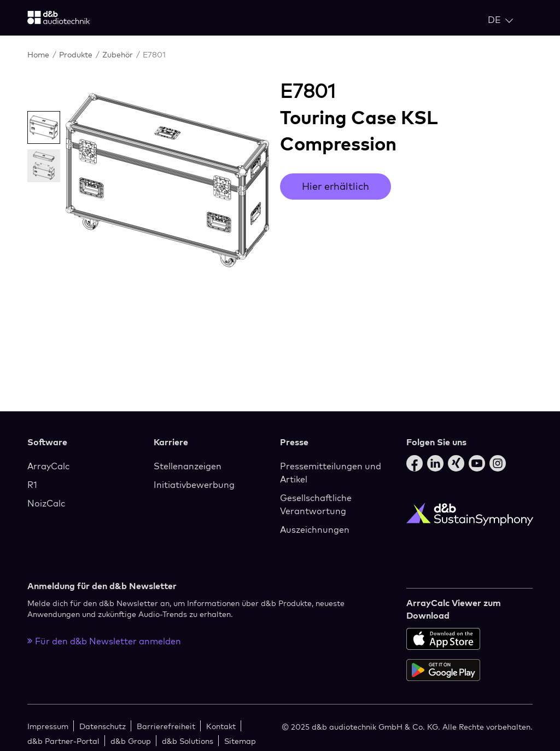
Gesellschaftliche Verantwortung (316, 504)
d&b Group (131, 741)
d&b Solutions (188, 741)
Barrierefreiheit (166, 726)
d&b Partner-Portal (63, 741)
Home (39, 54)
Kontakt (221, 726)
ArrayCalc (48, 466)
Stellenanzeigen (188, 466)
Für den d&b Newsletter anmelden (104, 641)
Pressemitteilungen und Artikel (331, 473)
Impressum (48, 726)
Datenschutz (103, 726)
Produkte (77, 54)
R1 (32, 485)
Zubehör (119, 54)
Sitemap (240, 741)
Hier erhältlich (336, 186)
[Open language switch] (500, 20)
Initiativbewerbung (194, 485)
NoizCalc (46, 503)
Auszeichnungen (315, 529)
